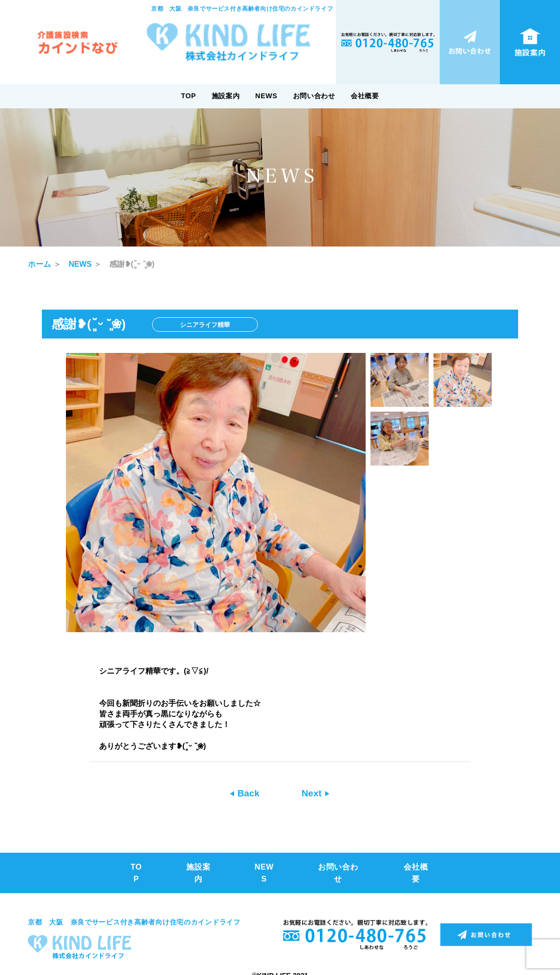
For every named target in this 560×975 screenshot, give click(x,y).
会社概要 (365, 96)
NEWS (267, 96)
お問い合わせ (314, 96)
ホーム (39, 264)
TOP (188, 96)
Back (247, 793)
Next (313, 793)
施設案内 (226, 96)
